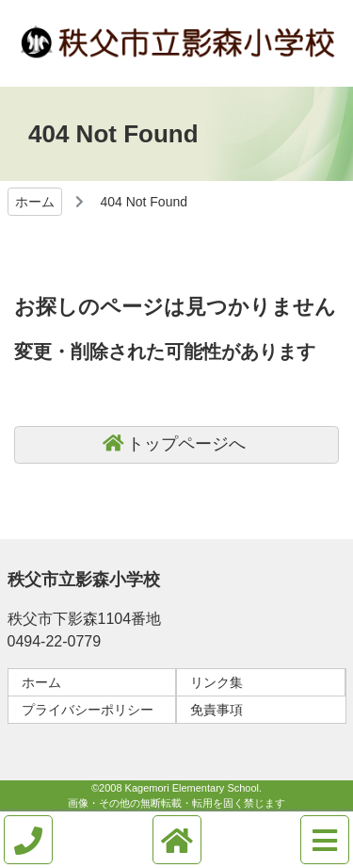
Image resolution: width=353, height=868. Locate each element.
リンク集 (217, 682)
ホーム (35, 202)
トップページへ (186, 444)
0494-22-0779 (55, 641)
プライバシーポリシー (88, 710)
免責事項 (217, 710)
